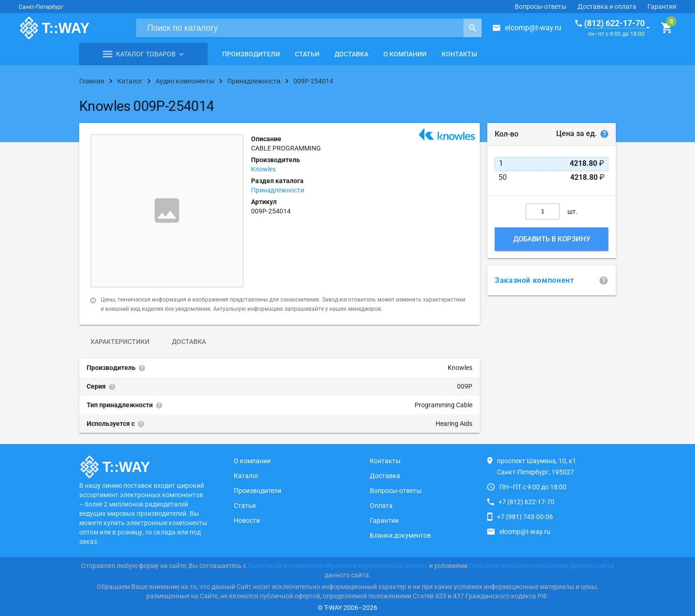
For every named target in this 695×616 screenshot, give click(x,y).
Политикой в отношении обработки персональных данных (338, 566)
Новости (247, 520)
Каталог (246, 476)
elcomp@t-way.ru (533, 28)
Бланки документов (400, 535)
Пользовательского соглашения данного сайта (542, 566)
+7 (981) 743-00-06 (525, 517)
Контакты (459, 54)
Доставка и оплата (607, 7)
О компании (405, 54)
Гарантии (384, 520)
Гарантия (662, 7)
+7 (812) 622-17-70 (526, 502)
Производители (251, 54)
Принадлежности (278, 190)
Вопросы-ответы (541, 7)
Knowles (263, 169)
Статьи (307, 54)
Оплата (381, 506)
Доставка (351, 54)
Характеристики (120, 342)
